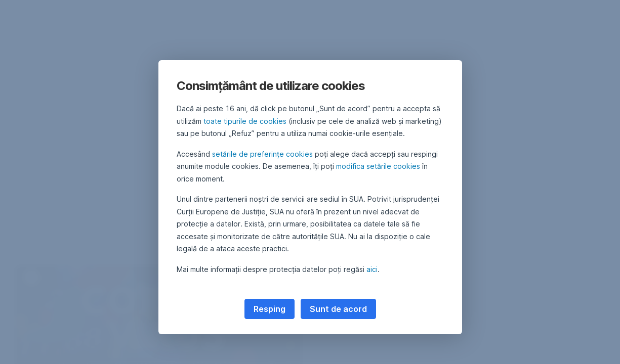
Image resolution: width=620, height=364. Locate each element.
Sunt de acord (338, 309)
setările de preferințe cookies (262, 154)
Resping (270, 309)
